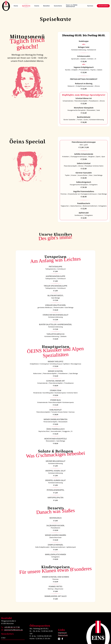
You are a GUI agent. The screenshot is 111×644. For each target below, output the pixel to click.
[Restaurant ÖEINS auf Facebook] (62, 639)
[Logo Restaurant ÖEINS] (6, 6)
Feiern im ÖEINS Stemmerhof (72, 6)
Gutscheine (58, 6)
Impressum (62, 633)
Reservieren (103, 6)
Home (16, 6)
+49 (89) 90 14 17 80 (12, 627)
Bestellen (47, 6)
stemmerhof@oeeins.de (13, 630)
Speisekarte (26, 6)
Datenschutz (63, 635)
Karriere (90, 6)
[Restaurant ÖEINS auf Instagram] (59, 639)
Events (37, 6)
